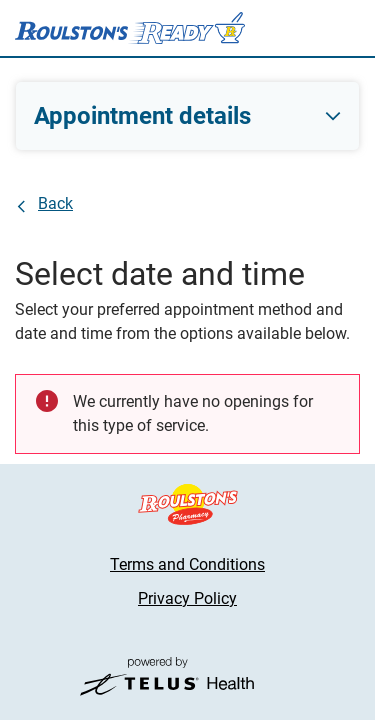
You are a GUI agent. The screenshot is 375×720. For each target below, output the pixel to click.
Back (55, 203)
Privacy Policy (187, 598)
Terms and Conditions (187, 564)
